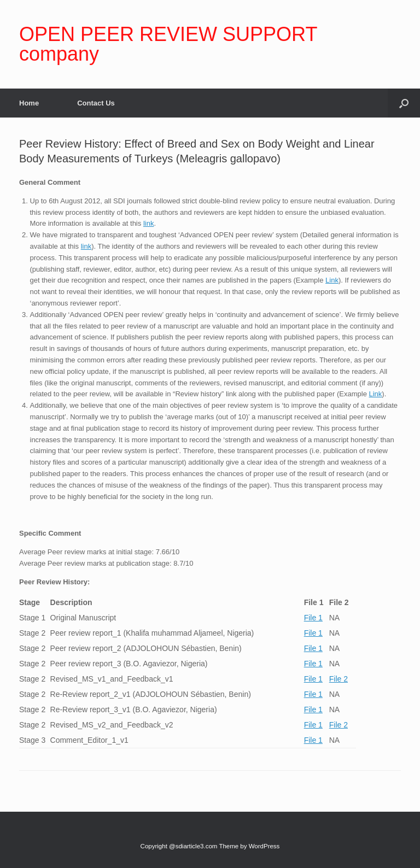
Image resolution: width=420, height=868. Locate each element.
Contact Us (96, 103)
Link (332, 280)
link (149, 223)
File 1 (313, 618)
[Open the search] (404, 103)
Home (29, 103)
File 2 (339, 679)
